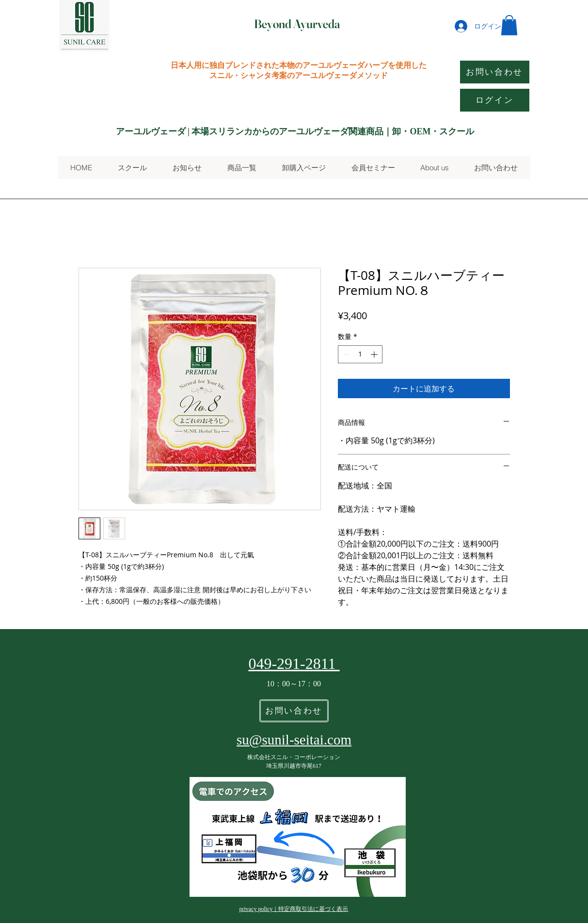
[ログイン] (495, 100)
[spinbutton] (360, 354)
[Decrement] (345, 354)
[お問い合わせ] (495, 72)
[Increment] (375, 354)
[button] (509, 25)
